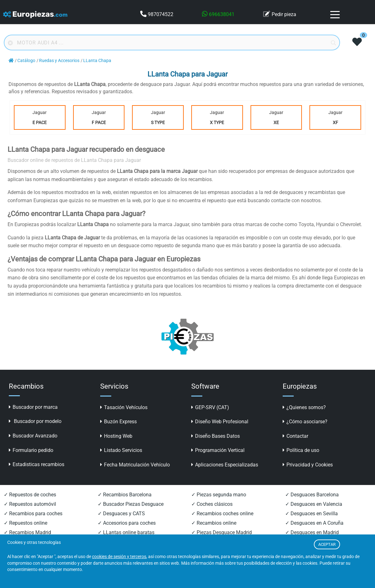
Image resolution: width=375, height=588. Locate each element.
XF (335, 123)
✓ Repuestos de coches (30, 495)
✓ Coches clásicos (212, 504)
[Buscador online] (172, 43)
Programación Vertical (218, 450)
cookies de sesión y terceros (119, 557)
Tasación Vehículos (124, 407)
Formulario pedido (31, 450)
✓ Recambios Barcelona (125, 495)
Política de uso (301, 450)
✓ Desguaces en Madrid (312, 532)
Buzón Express (118, 422)
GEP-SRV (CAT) (210, 407)
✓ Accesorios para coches (127, 523)
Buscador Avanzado (33, 436)
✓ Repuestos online (26, 523)
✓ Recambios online (214, 523)
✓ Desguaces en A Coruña (314, 523)
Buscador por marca (33, 407)
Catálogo (26, 61)
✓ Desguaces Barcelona (312, 495)
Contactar (295, 436)
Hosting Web (116, 436)
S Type (158, 123)
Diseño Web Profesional (220, 422)
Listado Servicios (121, 450)
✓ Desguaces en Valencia (314, 504)
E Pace (40, 123)
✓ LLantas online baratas (126, 532)
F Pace (99, 123)
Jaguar (40, 119)
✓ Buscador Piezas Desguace (131, 504)
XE (276, 123)
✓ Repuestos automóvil (30, 504)
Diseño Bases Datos (216, 436)
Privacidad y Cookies (308, 465)
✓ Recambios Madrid (27, 532)
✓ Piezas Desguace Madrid (222, 532)
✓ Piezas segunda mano (219, 495)
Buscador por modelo (35, 421)
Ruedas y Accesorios (59, 61)
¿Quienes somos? (304, 407)
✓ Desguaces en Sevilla (312, 514)
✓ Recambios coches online (222, 514)
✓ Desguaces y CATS (121, 514)
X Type (217, 123)
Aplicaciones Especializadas (225, 465)
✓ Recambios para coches (33, 514)
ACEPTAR (327, 544)
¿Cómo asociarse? (305, 422)
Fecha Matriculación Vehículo (135, 465)
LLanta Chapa (97, 61)
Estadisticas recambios (37, 464)
